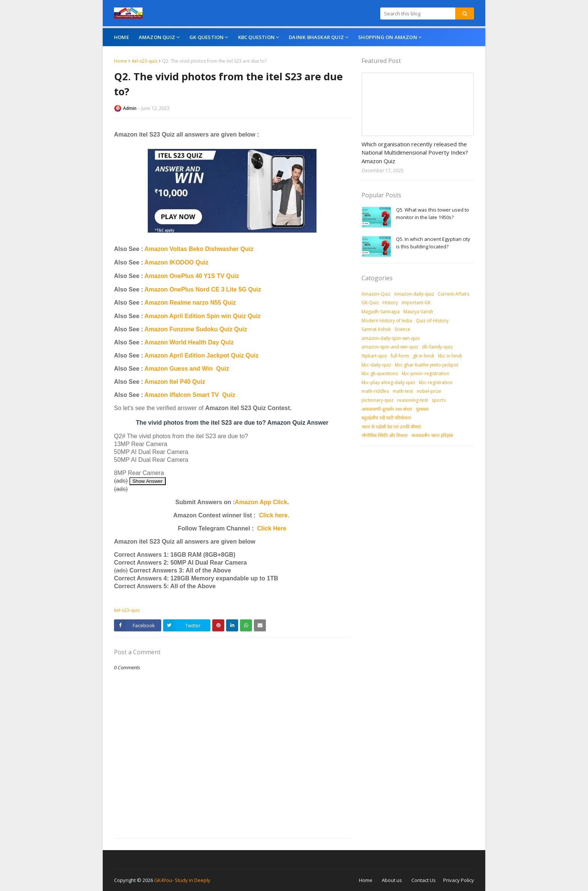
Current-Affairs (453, 294)
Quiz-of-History (432, 321)
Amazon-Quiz (376, 294)
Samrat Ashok (376, 329)
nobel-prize (429, 391)
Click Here (272, 528)
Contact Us (424, 880)
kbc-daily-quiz (376, 365)
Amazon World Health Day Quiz (189, 342)
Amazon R (159, 303)
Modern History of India (387, 321)
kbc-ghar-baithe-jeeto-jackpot (427, 365)
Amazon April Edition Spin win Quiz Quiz (202, 316)
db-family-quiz (437, 347)
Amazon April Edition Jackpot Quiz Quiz (201, 355)
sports (439, 400)
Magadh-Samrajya (381, 312)
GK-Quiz (370, 303)
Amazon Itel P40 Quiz (175, 382)
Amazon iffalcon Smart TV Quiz (190, 395)
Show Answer (148, 481)
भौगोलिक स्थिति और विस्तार (385, 435)
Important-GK (416, 303)
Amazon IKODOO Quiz (176, 262)
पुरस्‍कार (422, 409)
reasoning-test (412, 400)
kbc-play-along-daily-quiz (388, 382)
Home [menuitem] (121, 37)
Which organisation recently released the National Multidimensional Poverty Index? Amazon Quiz (415, 153)
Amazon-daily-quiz (414, 294)
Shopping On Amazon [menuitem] (388, 37)
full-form (400, 356)
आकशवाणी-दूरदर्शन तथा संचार (387, 409)
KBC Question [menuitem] (256, 37)
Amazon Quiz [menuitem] (157, 37)
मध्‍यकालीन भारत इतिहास (432, 435)
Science (402, 329)
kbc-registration (436, 382)
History (390, 303)
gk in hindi (424, 356)
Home (121, 61)
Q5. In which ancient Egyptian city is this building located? (433, 243)
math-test (403, 391)
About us (392, 880)
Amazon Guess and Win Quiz (187, 369)
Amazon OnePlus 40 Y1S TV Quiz (192, 276)
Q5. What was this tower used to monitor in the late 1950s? (433, 213)
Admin (130, 108)
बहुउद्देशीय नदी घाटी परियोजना (386, 418)
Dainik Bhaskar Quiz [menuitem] (316, 37)
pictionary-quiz (377, 400)
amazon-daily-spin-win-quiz (391, 338)
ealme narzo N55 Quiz (205, 303)
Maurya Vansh (418, 312)
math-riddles (375, 391)
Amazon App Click (261, 502)
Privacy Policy (459, 880)
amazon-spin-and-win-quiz (390, 347)
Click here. (274, 515)
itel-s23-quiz (145, 61)
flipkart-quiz (374, 356)
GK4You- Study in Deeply (182, 880)
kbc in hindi (450, 356)
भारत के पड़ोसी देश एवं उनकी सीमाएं (391, 427)
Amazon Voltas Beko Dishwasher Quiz (199, 249)
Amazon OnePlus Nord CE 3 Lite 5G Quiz (203, 289)
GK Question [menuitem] (206, 37)
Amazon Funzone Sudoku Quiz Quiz (196, 329)
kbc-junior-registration (425, 373)
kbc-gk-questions (380, 373)
